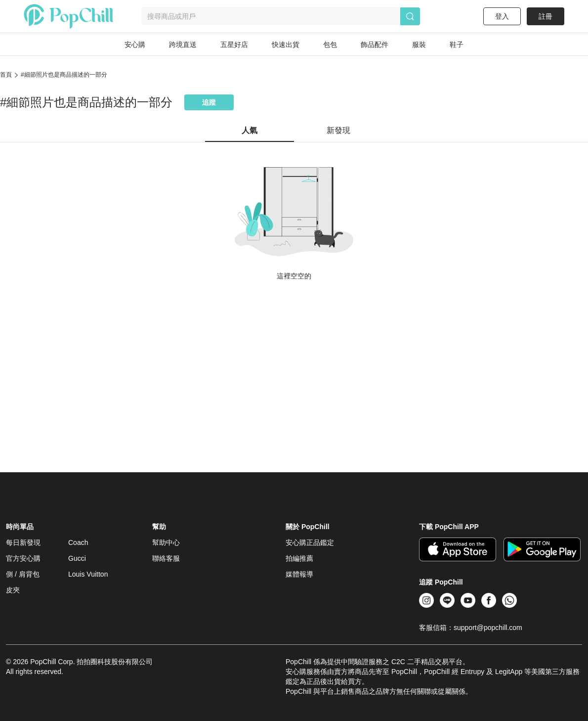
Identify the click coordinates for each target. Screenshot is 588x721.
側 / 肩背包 (23, 574)
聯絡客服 (166, 558)
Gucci (77, 558)
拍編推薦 (299, 558)
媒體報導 (299, 574)
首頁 (6, 75)
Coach (78, 542)
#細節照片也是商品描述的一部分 (64, 75)
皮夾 (13, 590)
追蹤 (209, 102)
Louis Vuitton (88, 574)
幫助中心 (166, 542)
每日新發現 (23, 542)
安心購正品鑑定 (310, 542)
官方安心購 (23, 558)
